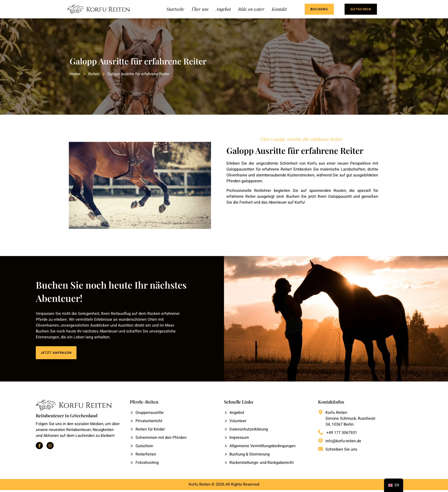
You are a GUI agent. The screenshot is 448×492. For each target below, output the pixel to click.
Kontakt (279, 9)
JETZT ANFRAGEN (56, 353)
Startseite (175, 9)
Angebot (223, 9)
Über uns (200, 9)
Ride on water (251, 9)
